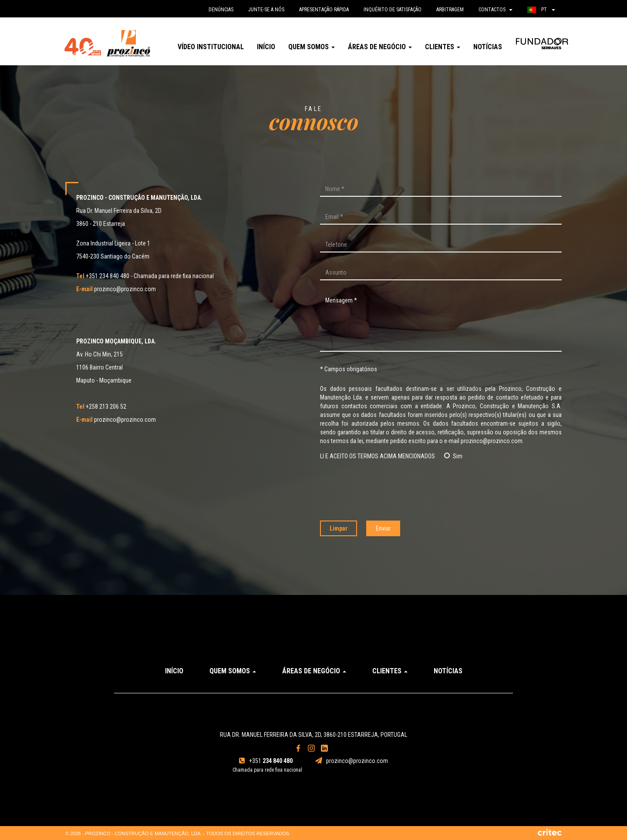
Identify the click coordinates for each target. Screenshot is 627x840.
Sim (453, 456)
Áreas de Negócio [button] (380, 47)
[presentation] (441, 491)
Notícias (488, 47)
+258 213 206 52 (101, 407)
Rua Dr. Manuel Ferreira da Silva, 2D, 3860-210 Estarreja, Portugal (313, 735)
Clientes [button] (443, 47)
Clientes (390, 671)
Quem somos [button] (312, 47)
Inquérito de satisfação (393, 10)
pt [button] (541, 10)
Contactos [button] (496, 10)
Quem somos (233, 671)
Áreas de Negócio (314, 671)
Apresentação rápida (324, 10)
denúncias (221, 10)
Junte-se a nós (266, 10)
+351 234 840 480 (103, 276)
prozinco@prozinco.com (116, 289)
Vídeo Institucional (211, 47)
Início (266, 47)
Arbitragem (450, 10)
